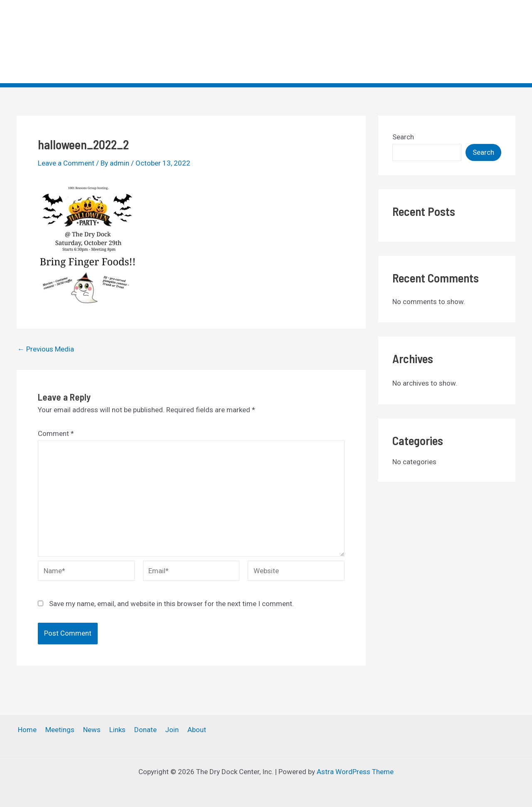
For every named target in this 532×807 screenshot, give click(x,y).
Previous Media (46, 349)
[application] (463, 42)
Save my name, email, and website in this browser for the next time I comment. (171, 604)
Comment (56, 433)
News (355, 42)
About (495, 42)
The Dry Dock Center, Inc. (68, 35)
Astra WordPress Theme (355, 772)
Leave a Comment (66, 163)
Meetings (318, 42)
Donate (420, 42)
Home (280, 42)
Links (386, 42)
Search (403, 137)
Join (456, 42)
